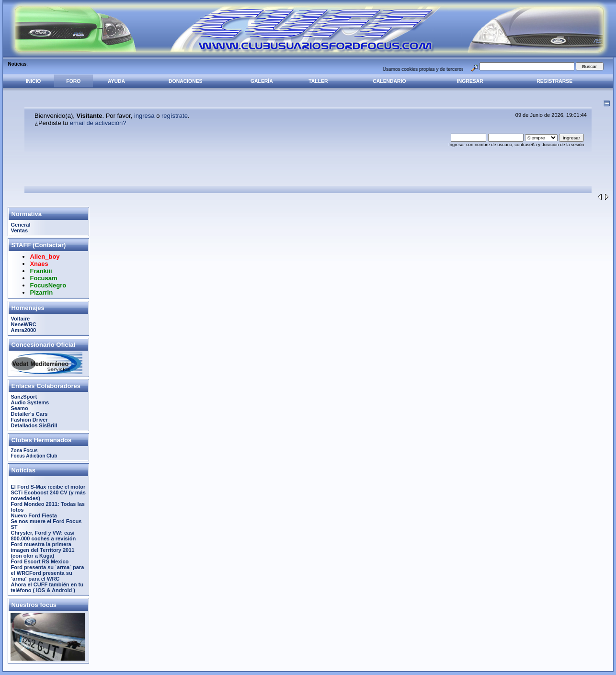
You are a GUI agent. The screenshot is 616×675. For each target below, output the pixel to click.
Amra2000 (23, 330)
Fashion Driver (29, 420)
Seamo (19, 408)
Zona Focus (24, 451)
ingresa (144, 116)
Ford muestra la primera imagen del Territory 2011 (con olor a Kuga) (42, 550)
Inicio (34, 81)
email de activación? (98, 123)
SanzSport (24, 397)
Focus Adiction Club (34, 456)
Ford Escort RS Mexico (40, 561)
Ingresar (470, 81)
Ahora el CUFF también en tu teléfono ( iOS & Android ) (47, 587)
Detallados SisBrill (34, 425)
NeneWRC (23, 324)
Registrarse (554, 81)
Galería (262, 81)
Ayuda (116, 81)
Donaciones (185, 81)
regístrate (175, 116)
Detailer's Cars (29, 414)
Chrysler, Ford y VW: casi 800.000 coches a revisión (43, 536)
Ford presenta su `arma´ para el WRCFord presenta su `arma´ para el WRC (47, 573)
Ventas (19, 230)
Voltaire (20, 319)
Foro (73, 81)
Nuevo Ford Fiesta (34, 515)
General (20, 225)
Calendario (389, 81)
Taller (318, 81)
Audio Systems (30, 402)
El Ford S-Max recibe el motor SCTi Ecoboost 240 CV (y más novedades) (48, 492)
